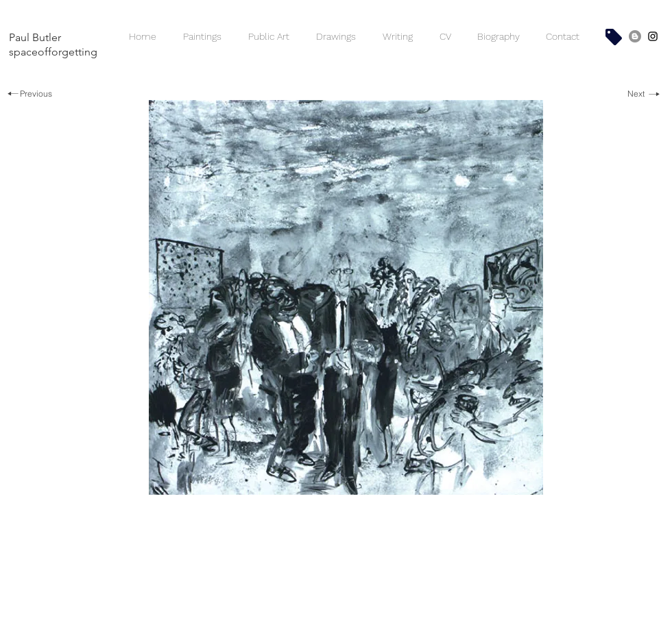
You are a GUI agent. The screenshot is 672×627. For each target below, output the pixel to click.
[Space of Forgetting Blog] (635, 36)
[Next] (644, 94)
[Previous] (29, 94)
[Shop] (614, 37)
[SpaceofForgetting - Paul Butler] (653, 36)
